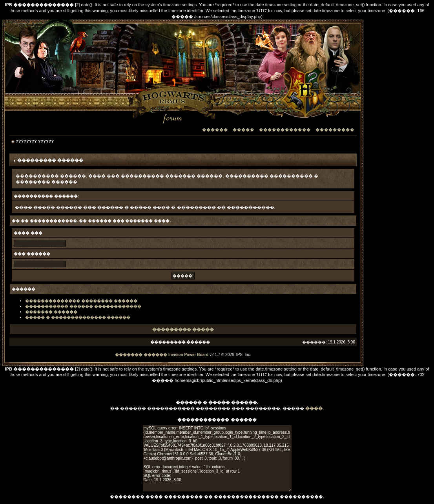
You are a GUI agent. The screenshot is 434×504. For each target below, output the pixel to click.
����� (243, 130)
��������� (335, 130)
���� (314, 408)
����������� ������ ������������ (83, 306)
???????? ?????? (35, 141)
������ (215, 130)
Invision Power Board (188, 355)
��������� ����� (183, 329)
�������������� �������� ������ (81, 301)
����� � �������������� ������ (78, 317)
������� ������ (51, 312)
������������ (285, 130)
